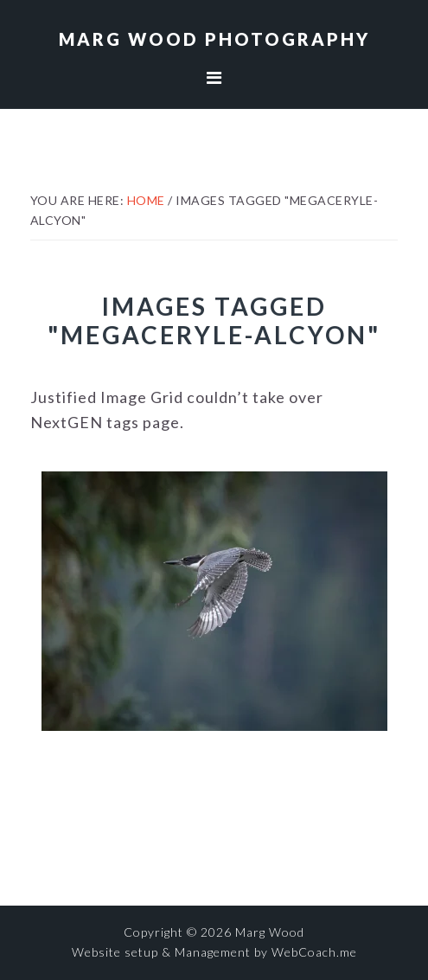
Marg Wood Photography (214, 39)
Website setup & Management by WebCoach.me (214, 952)
